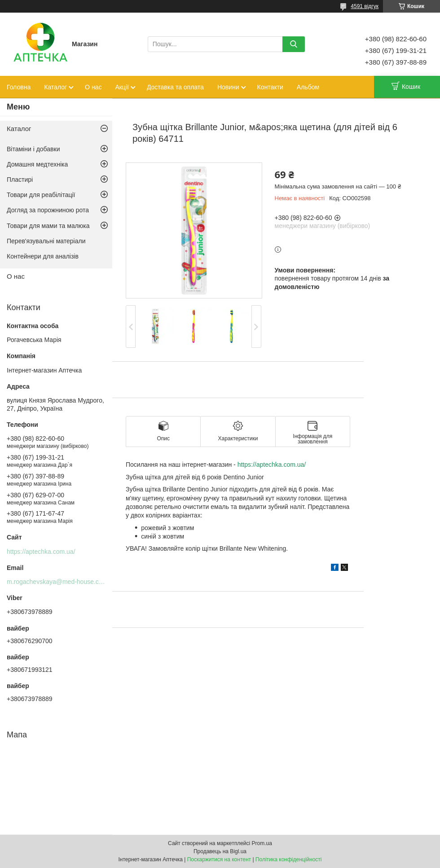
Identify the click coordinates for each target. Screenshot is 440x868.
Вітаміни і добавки (33, 149)
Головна (19, 87)
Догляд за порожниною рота (48, 210)
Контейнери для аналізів (43, 256)
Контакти (270, 87)
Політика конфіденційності (289, 859)
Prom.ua (262, 843)
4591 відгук (365, 6)
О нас (93, 87)
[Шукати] (294, 44)
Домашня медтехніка (37, 164)
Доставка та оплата (175, 87)
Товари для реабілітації (41, 195)
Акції (122, 87)
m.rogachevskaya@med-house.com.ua (62, 582)
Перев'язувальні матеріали (46, 241)
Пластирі (20, 180)
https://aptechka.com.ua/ (272, 465)
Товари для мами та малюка (48, 226)
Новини (228, 87)
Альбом (308, 87)
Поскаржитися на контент (219, 859)
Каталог (55, 87)
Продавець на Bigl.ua (220, 851)
